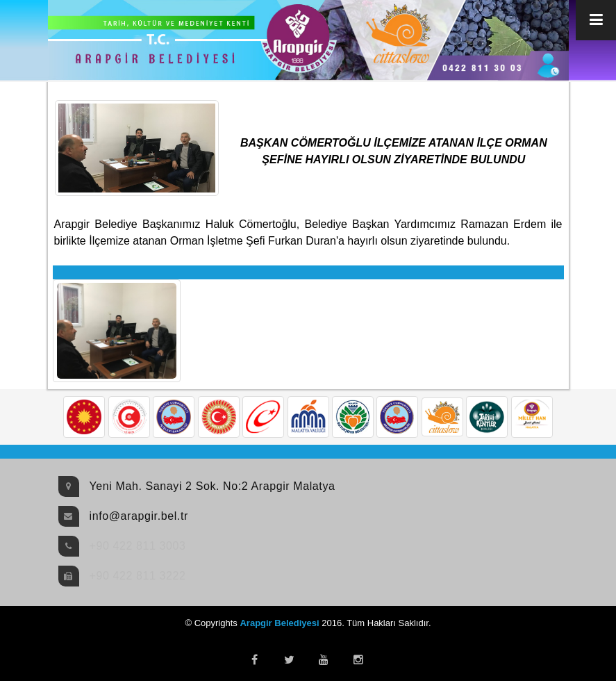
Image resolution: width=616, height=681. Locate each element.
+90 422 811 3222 (138, 576)
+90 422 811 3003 (138, 546)
